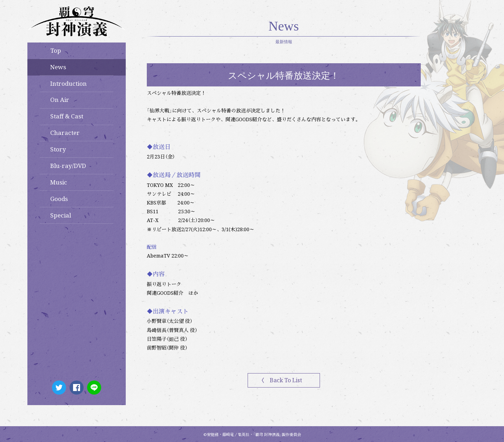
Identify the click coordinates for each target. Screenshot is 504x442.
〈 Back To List (280, 380)
